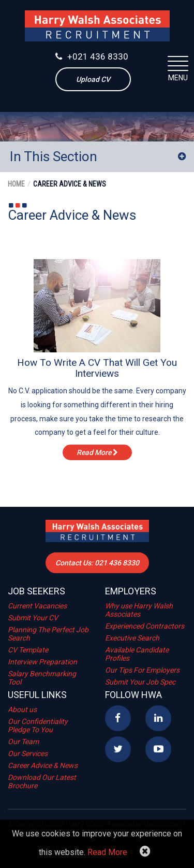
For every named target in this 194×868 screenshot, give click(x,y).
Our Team (23, 742)
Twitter (118, 749)
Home (16, 184)
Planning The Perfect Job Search (48, 634)
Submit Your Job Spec (140, 682)
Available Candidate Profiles (137, 654)
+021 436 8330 (92, 56)
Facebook (118, 718)
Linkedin (158, 718)
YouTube (158, 749)
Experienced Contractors (145, 626)
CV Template (28, 650)
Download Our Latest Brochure (42, 781)
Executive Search (132, 638)
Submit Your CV (33, 618)
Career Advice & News (70, 184)
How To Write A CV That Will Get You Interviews (97, 368)
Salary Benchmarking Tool (42, 678)
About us (22, 709)
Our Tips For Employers (142, 670)
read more (97, 452)
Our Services (28, 753)
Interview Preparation (42, 662)
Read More (107, 852)
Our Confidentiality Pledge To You (38, 725)
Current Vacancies (37, 606)
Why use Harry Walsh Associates (139, 610)
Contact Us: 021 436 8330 (97, 563)
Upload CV (93, 79)
